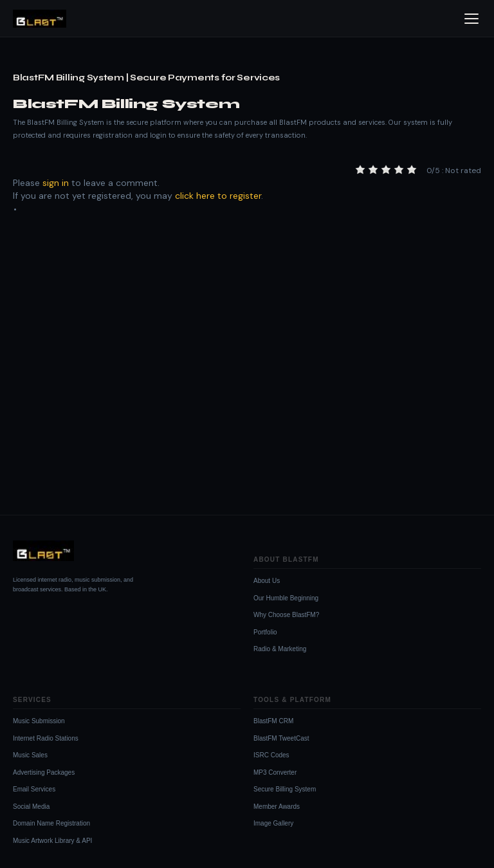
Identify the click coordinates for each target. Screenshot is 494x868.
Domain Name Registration (51, 823)
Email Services (34, 789)
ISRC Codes (271, 755)
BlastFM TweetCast (281, 738)
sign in (56, 183)
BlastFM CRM (273, 721)
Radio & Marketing (280, 649)
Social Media (31, 807)
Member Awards (277, 807)
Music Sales (30, 755)
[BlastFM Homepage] (40, 19)
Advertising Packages (44, 772)
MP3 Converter (275, 772)
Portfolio (265, 632)
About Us (267, 581)
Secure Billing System (285, 789)
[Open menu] (471, 19)
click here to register (218, 196)
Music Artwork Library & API (52, 841)
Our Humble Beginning (286, 598)
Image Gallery (273, 823)
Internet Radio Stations (46, 738)
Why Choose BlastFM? (286, 615)
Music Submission (39, 721)
